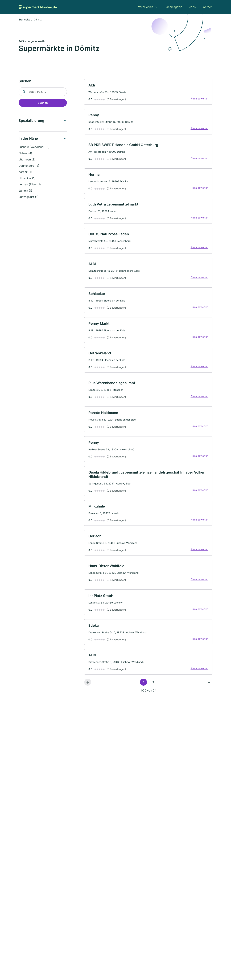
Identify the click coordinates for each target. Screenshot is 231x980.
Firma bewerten (199, 99)
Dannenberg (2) (29, 166)
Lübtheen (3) (27, 160)
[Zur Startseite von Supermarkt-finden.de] (38, 7)
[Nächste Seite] (209, 687)
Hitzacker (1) (27, 178)
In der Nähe (28, 139)
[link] (148, 92)
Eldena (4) (25, 154)
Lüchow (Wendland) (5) (34, 147)
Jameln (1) (25, 191)
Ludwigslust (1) (28, 197)
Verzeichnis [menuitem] (146, 7)
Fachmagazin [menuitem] (174, 7)
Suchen (43, 103)
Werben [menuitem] (207, 7)
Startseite (24, 20)
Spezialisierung (31, 121)
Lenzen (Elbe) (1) (30, 185)
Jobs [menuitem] (192, 7)
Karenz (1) (25, 172)
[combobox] (43, 92)
